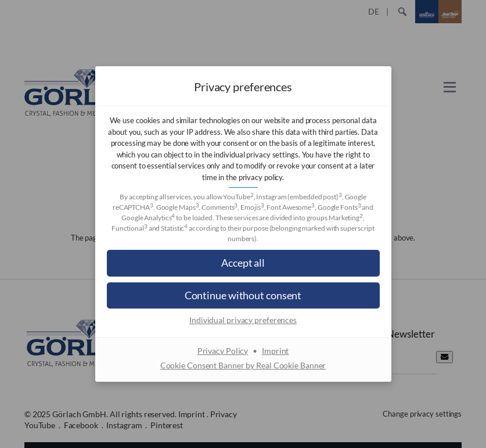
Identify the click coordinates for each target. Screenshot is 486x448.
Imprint (275, 351)
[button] (243, 263)
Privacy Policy (223, 351)
